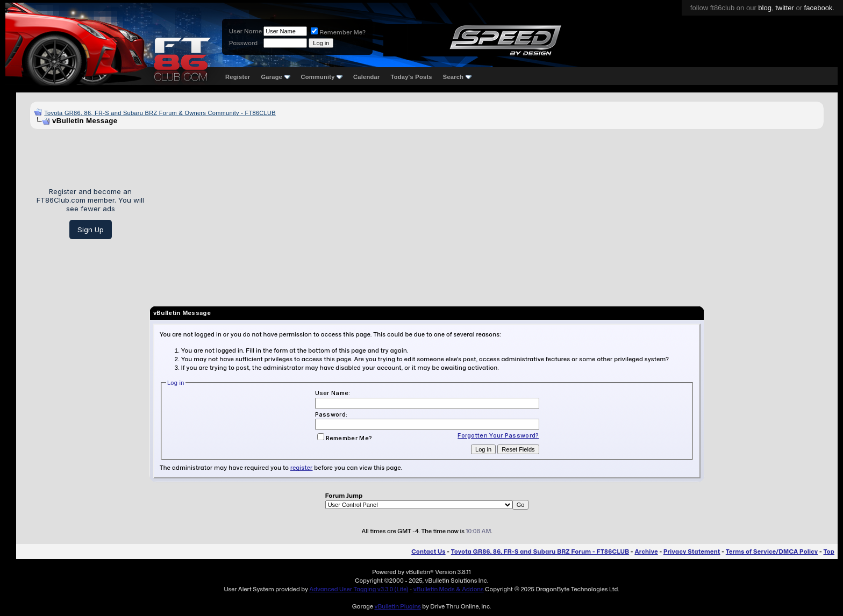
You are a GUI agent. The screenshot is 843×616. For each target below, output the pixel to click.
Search (457, 77)
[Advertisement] (488, 213)
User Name (245, 31)
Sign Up (91, 230)
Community (322, 77)
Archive (646, 551)
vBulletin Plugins (397, 606)
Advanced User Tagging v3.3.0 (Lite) (359, 589)
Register (238, 77)
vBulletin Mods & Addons (449, 589)
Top (829, 551)
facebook (819, 8)
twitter (785, 8)
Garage (275, 77)
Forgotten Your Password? (498, 435)
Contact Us (428, 551)
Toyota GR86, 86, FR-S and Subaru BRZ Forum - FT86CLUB (540, 551)
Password (243, 43)
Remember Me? (338, 32)
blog (765, 8)
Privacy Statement (692, 551)
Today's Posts (412, 77)
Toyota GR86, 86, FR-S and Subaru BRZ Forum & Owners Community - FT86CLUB (160, 113)
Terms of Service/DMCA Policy (772, 551)
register (302, 468)
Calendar (366, 77)
